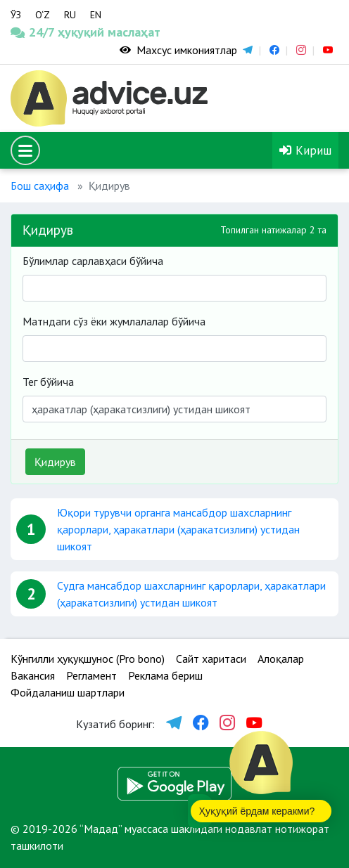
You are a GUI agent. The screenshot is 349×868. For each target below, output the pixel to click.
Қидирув (55, 462)
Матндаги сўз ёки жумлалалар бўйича (114, 321)
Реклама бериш (165, 675)
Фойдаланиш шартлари (68, 692)
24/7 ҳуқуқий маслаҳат (44, 32)
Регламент (91, 675)
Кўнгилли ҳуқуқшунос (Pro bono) (88, 659)
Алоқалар (281, 659)
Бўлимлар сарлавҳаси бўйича (93, 261)
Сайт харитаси (211, 659)
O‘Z (43, 15)
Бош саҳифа (40, 186)
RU (70, 15)
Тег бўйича (48, 382)
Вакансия (33, 675)
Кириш (305, 150)
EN (96, 15)
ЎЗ (16, 15)
